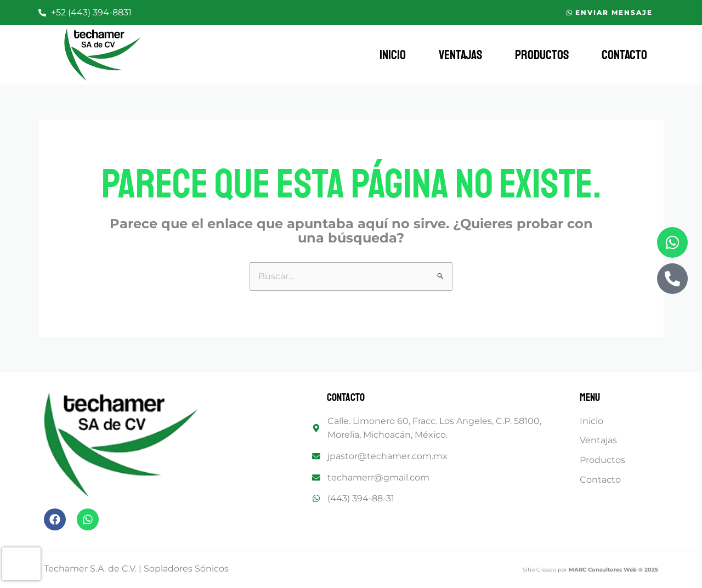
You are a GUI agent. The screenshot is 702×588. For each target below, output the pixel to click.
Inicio (393, 55)
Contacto (624, 55)
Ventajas (460, 55)
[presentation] (21, 564)
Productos (542, 55)
